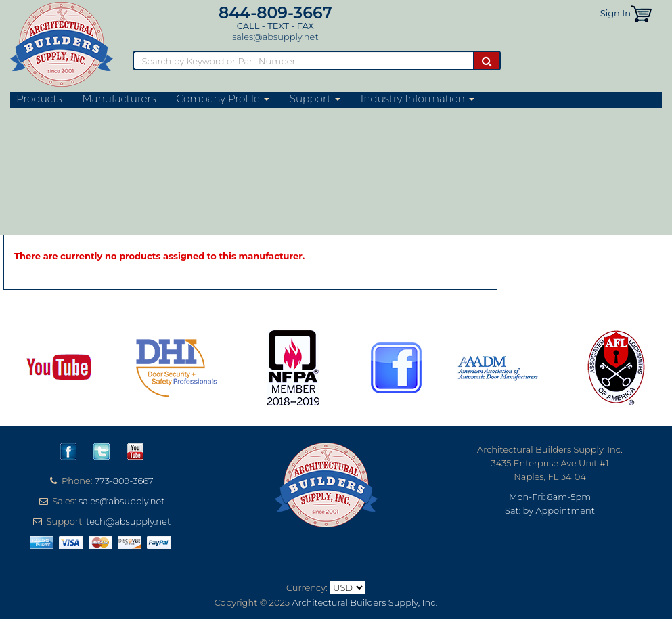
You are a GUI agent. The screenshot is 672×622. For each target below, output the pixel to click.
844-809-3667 (275, 13)
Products (39, 99)
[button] (641, 13)
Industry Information (418, 99)
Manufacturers (119, 99)
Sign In (615, 13)
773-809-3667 (124, 481)
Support (315, 99)
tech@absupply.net (128, 521)
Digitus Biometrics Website (90, 184)
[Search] (303, 61)
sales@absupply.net (275, 37)
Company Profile (223, 99)
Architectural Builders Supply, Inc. (364, 602)
